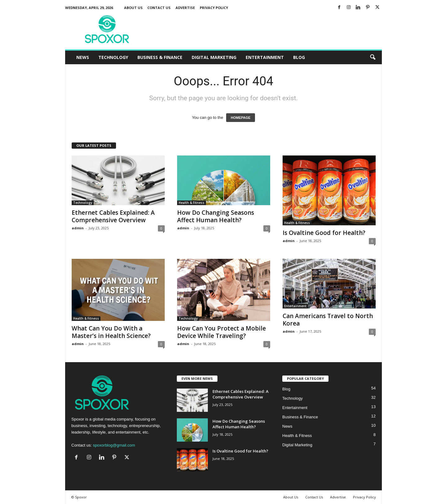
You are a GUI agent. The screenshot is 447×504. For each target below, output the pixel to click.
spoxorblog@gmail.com (114, 445)
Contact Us (159, 8)
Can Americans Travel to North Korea (328, 320)
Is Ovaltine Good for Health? (324, 233)
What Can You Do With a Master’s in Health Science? (111, 332)
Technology (113, 57)
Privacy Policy (214, 8)
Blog (299, 57)
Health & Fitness (192, 203)
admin (78, 228)
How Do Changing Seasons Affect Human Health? (216, 216)
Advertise (185, 8)
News (83, 57)
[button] (373, 57)
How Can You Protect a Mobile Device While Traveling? (221, 332)
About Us (133, 8)
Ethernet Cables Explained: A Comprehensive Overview (113, 216)
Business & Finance (160, 57)
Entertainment (265, 57)
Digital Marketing (214, 57)
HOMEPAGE (241, 118)
